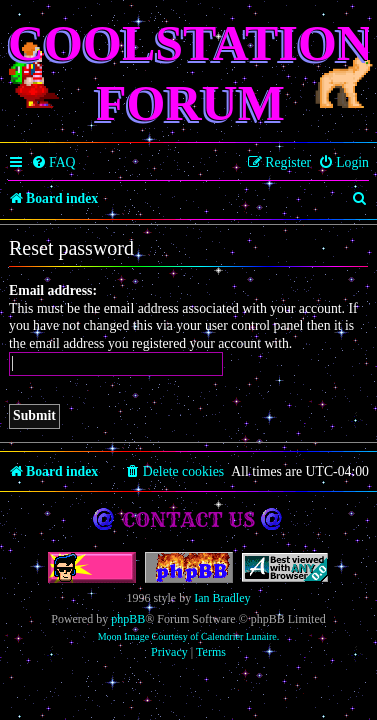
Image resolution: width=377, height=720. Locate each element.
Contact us (188, 519)
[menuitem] (53, 163)
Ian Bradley (222, 598)
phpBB (128, 619)
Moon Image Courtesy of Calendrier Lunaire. (189, 636)
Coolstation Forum (190, 73)
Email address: (53, 290)
